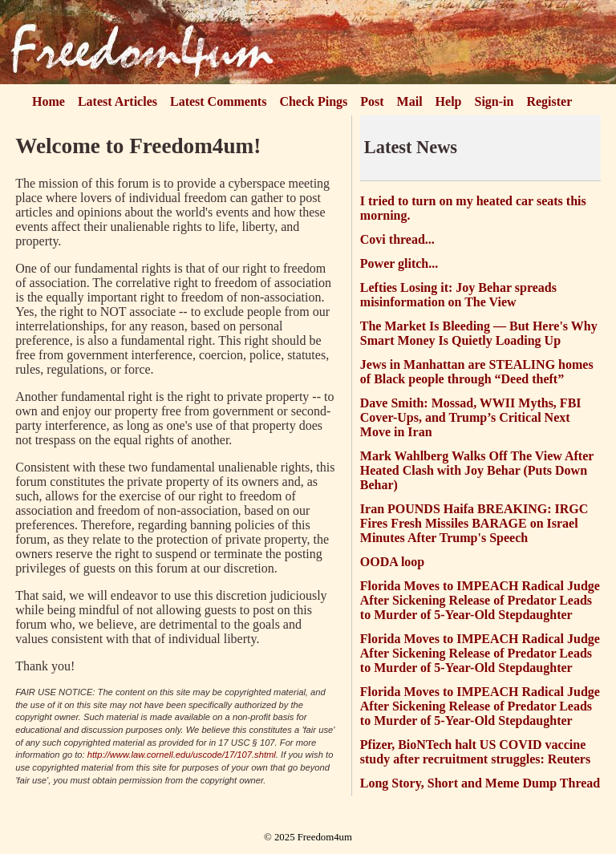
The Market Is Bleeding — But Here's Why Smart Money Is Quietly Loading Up (479, 333)
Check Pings (313, 101)
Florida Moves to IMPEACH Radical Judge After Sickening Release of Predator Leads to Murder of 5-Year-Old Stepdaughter (480, 600)
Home (49, 101)
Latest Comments (218, 101)
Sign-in (494, 101)
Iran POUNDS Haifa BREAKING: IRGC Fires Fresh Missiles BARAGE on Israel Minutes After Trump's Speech (474, 523)
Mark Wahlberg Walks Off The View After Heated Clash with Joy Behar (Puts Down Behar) (477, 470)
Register (549, 101)
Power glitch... (399, 263)
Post (372, 101)
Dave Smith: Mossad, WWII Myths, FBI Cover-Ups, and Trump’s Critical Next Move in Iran (471, 417)
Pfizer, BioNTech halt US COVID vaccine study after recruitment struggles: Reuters (475, 752)
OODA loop (392, 562)
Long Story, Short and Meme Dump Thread (480, 783)
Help (449, 101)
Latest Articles (118, 101)
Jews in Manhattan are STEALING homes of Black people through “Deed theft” (477, 372)
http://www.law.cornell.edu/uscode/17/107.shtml (182, 755)
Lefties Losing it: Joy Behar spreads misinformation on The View (458, 295)
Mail (410, 101)
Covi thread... (397, 239)
